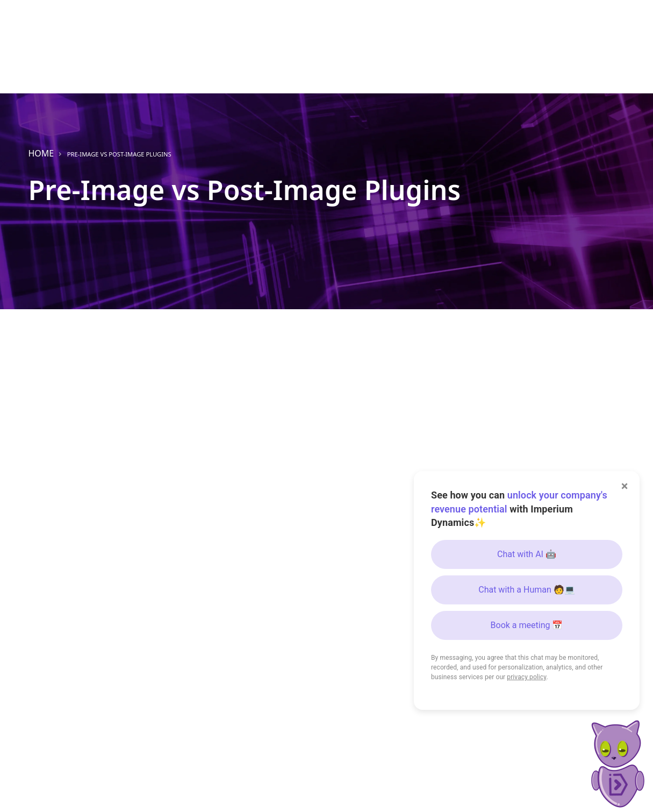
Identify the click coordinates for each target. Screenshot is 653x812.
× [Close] (625, 486)
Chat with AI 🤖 (527, 554)
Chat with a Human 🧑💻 (527, 590)
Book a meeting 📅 (527, 625)
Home (41, 153)
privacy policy (526, 677)
